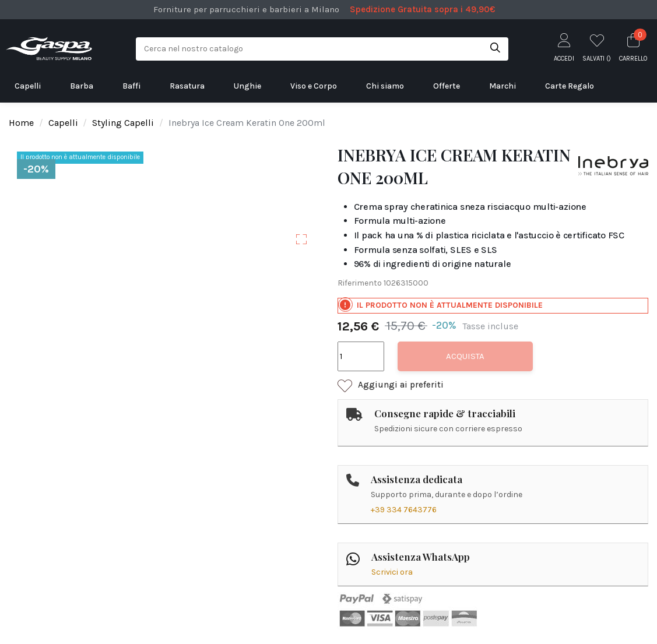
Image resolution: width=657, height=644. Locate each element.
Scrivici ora (392, 572)
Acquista (465, 356)
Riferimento (360, 283)
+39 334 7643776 (404, 510)
